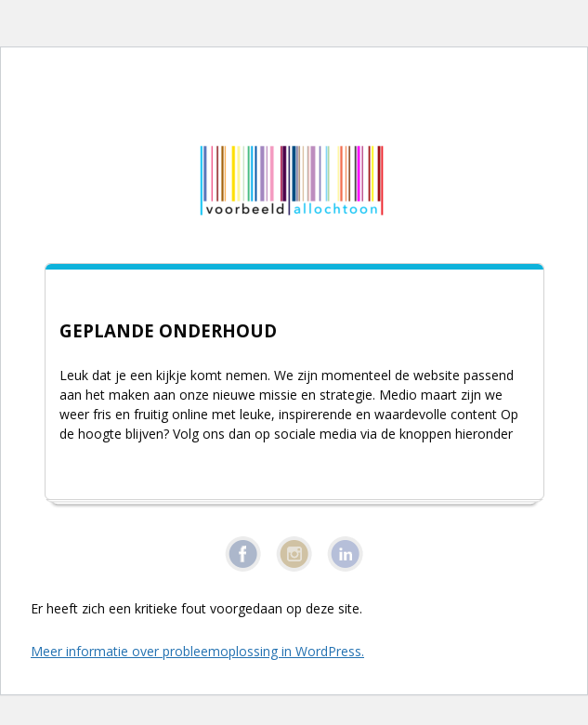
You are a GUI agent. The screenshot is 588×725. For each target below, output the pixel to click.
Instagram (294, 554)
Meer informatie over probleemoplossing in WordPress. (197, 651)
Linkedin (345, 554)
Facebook (243, 554)
